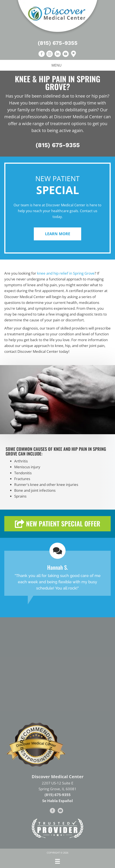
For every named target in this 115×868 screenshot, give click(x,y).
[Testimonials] (57, 573)
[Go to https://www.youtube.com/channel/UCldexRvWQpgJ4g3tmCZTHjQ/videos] (65, 54)
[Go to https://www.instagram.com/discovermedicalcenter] (50, 54)
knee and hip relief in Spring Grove (66, 273)
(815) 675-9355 (58, 43)
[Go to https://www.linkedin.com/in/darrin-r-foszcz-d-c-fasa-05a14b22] (57, 54)
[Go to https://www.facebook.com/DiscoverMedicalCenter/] (42, 54)
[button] (57, 234)
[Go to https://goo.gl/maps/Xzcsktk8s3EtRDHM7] (73, 54)
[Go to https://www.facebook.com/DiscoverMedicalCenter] (53, 811)
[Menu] (57, 861)
